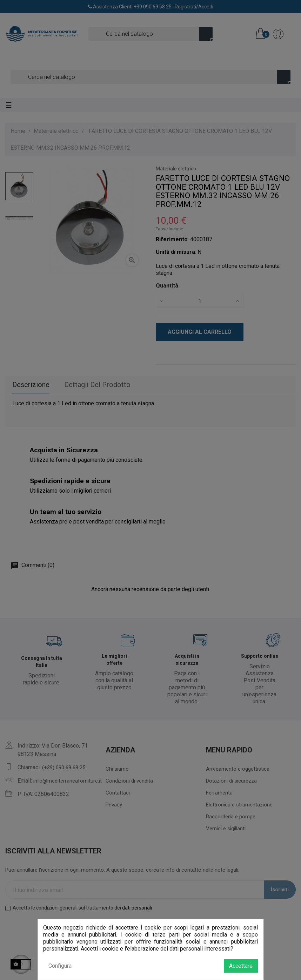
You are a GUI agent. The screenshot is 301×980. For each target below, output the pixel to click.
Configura (60, 966)
